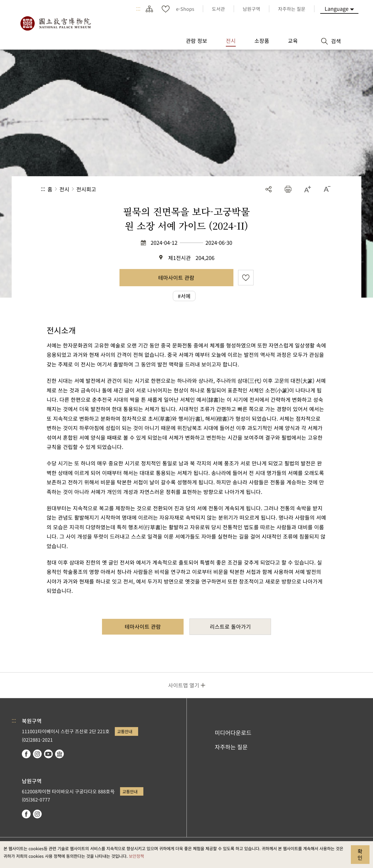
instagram (37, 754)
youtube (48, 754)
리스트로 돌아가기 (230, 626)
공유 (269, 189)
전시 (64, 189)
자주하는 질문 (231, 747)
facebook (26, 754)
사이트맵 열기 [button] (184, 685)
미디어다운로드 (233, 733)
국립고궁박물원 (55, 23)
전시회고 (86, 189)
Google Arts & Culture (59, 754)
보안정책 (136, 856)
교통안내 (125, 731)
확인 (360, 854)
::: (138, 9)
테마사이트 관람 (176, 277)
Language (337, 8)
